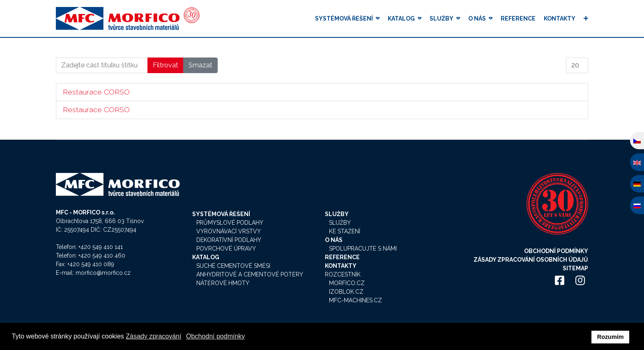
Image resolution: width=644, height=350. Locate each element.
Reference (518, 18)
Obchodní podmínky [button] (215, 336)
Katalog (401, 18)
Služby (442, 18)
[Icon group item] (559, 281)
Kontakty (560, 18)
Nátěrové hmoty (223, 283)
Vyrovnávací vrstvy (229, 231)
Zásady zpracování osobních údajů (531, 260)
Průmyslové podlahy (230, 223)
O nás (477, 18)
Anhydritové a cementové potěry (250, 274)
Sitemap (575, 268)
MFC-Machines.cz (355, 300)
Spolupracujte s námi (363, 249)
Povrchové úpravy (226, 249)
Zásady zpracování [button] (153, 336)
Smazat (200, 65)
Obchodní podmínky (556, 251)
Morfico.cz (347, 283)
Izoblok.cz (346, 292)
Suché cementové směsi (233, 266)
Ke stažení (345, 231)
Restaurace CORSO (96, 92)
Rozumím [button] (611, 337)
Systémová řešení (344, 18)
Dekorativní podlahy (229, 240)
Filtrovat (166, 65)
